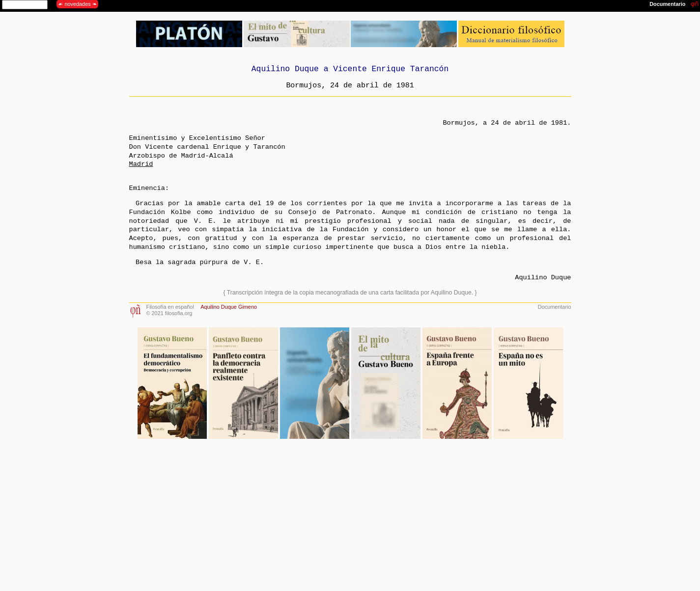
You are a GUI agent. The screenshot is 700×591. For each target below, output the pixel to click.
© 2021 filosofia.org (169, 313)
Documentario (555, 307)
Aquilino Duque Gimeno (229, 307)
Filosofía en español (170, 307)
